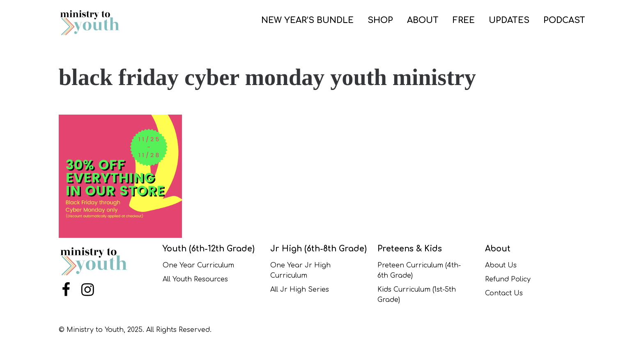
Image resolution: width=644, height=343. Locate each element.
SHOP (380, 20)
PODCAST (564, 20)
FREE (464, 20)
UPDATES (509, 20)
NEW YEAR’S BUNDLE (307, 20)
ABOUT (423, 20)
